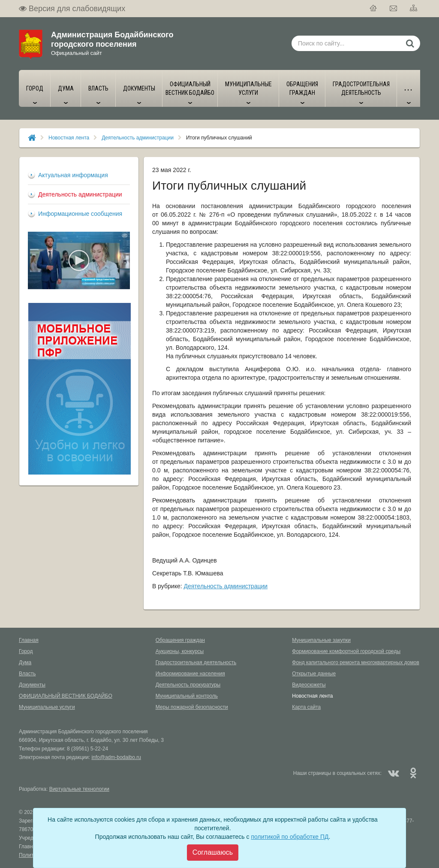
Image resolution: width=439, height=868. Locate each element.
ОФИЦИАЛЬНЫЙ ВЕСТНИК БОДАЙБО (66, 696)
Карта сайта (306, 707)
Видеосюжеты (309, 685)
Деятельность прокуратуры (188, 685)
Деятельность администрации (138, 138)
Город (26, 651)
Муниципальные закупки (321, 640)
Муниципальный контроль (187, 696)
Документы (32, 685)
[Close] (213, 853)
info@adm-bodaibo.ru (116, 757)
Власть (27, 674)
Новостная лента (69, 138)
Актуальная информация (73, 175)
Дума (25, 662)
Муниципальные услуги (47, 707)
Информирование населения (190, 674)
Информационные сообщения (80, 214)
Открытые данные (314, 674)
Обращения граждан (180, 640)
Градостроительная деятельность (196, 662)
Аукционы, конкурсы (180, 651)
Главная (29, 640)
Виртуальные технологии (79, 789)
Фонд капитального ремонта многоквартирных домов (355, 662)
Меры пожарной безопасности (192, 707)
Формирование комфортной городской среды (346, 651)
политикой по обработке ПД (290, 837)
